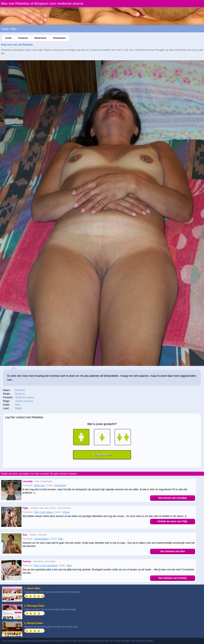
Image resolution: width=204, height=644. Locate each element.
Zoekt (8, 38)
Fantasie (23, 38)
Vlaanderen (59, 38)
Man (13, 29)
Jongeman (60, 485)
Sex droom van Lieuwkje (173, 498)
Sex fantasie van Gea (173, 551)
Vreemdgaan (42, 539)
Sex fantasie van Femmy (172, 578)
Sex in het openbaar (46, 565)
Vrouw (66, 512)
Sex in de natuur (44, 512)
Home (5, 29)
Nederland (40, 38)
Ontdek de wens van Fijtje (172, 521)
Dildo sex (39, 485)
